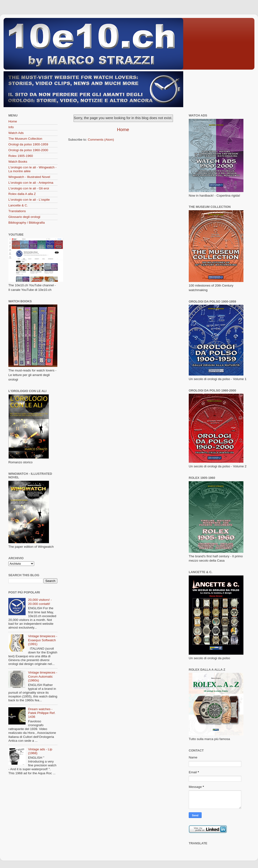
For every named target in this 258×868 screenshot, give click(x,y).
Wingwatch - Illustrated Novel (29, 177)
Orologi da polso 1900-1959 (28, 144)
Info (11, 127)
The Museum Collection (25, 139)
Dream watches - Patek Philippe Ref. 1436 (42, 713)
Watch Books (18, 162)
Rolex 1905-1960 (21, 156)
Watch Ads (16, 133)
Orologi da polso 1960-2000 (28, 150)
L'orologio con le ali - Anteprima (31, 183)
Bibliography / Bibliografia (27, 223)
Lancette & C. (18, 205)
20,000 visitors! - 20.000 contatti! (40, 602)
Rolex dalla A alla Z (22, 194)
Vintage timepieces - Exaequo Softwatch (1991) (43, 640)
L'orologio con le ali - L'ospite (29, 200)
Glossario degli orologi (24, 217)
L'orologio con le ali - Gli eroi (29, 188)
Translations (17, 211)
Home (123, 130)
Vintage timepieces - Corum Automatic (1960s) (43, 676)
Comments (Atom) (101, 140)
